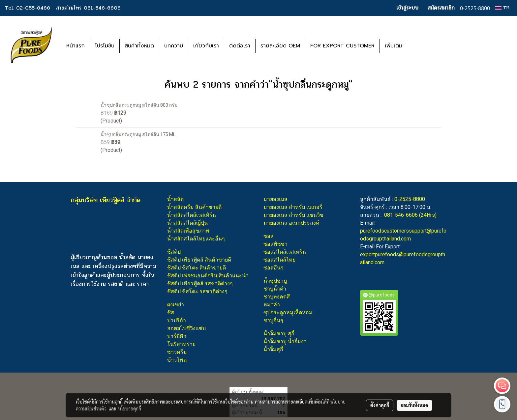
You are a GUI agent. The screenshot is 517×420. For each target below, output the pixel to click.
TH (502, 8)
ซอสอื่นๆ (274, 268)
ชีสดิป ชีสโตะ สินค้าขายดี (197, 268)
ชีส (171, 312)
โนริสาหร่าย (181, 344)
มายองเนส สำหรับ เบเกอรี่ (293, 207)
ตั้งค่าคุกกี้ (380, 405)
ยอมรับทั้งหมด (414, 405)
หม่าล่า (272, 305)
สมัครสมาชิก (441, 8)
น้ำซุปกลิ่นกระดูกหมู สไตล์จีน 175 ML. (138, 134)
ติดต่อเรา (240, 46)
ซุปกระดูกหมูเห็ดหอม (288, 312)
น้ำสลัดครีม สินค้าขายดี (194, 207)
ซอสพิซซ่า (275, 244)
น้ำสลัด (175, 199)
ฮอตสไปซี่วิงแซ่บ (186, 328)
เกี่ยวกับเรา (206, 46)
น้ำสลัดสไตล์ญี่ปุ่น (187, 223)
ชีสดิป (174, 252)
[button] (417, 46)
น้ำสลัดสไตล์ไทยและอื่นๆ (196, 239)
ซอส (269, 236)
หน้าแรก (76, 46)
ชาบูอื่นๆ (273, 320)
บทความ (174, 46)
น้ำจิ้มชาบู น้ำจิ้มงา (285, 341)
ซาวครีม (177, 352)
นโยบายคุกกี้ (130, 408)
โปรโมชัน (105, 46)
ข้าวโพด (177, 360)
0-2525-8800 (410, 199)
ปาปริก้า (177, 320)
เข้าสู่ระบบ (407, 8)
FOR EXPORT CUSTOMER (342, 46)
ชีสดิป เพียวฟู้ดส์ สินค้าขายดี (199, 260)
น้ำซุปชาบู (275, 281)
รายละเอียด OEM (280, 46)
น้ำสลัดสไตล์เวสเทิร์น (192, 215)
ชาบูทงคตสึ (277, 297)
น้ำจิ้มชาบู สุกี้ (279, 334)
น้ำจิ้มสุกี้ (273, 349)
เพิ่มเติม (394, 46)
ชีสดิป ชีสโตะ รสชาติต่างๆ (197, 291)
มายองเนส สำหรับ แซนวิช (293, 215)
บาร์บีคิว (177, 336)
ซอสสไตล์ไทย (279, 260)
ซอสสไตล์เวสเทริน (285, 252)
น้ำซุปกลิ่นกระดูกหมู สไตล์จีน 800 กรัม (139, 105)
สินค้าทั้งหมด (139, 46)
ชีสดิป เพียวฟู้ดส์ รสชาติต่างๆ (200, 283)
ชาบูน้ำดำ (275, 289)
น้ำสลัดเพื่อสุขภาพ (188, 231)
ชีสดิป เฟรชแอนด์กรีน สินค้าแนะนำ (208, 276)
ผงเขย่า (176, 305)
